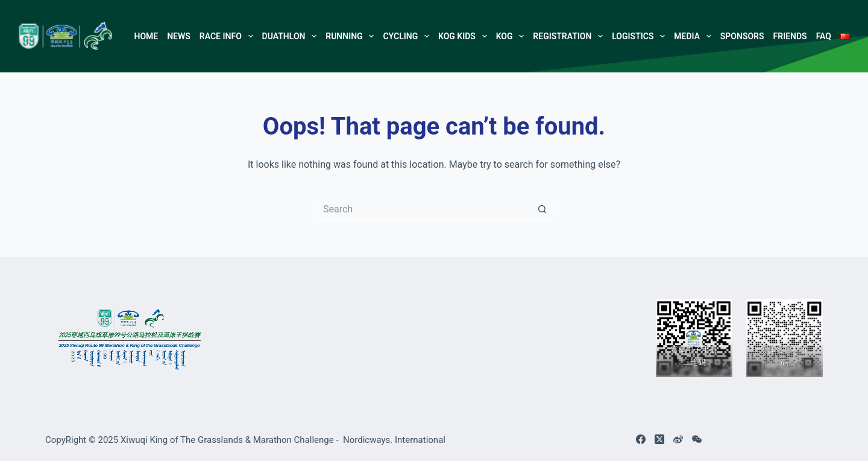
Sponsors (742, 36)
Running (352, 36)
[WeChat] (697, 439)
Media (695, 36)
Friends (790, 36)
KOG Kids (465, 36)
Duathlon (292, 36)
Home (146, 36)
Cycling (408, 36)
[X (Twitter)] (659, 439)
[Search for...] (422, 209)
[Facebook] (641, 439)
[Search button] (542, 209)
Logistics (641, 36)
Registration (570, 36)
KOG (512, 36)
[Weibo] (678, 439)
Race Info (228, 36)
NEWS (179, 36)
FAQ (824, 36)
